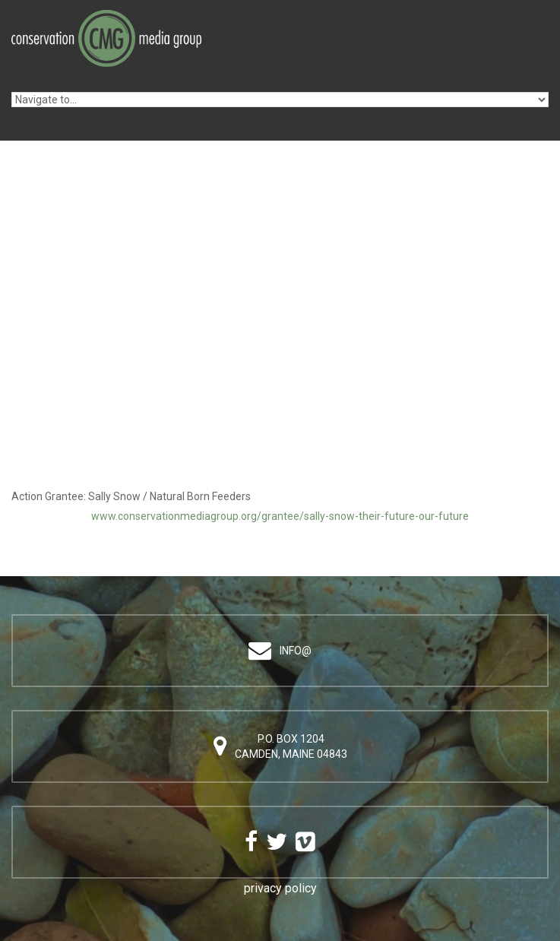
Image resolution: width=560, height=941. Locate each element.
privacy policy (280, 888)
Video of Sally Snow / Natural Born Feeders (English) (280, 368)
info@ (296, 651)
